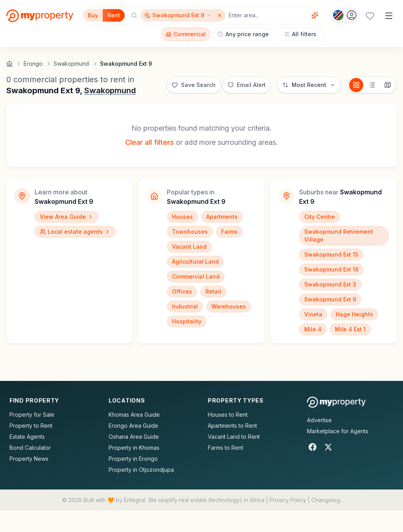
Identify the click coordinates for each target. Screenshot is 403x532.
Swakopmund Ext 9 (330, 299)
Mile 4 (313, 329)
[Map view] (388, 85)
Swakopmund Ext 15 (331, 254)
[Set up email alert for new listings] (247, 85)
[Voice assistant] (315, 15)
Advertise (319, 420)
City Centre (320, 217)
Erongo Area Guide (133, 426)
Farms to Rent (226, 448)
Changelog (326, 500)
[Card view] (356, 85)
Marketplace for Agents (338, 431)
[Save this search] (194, 85)
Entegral (135, 500)
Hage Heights (354, 314)
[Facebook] (312, 447)
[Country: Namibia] (345, 15)
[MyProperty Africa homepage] (336, 402)
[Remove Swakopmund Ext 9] (220, 15)
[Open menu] (389, 16)
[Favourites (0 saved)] (370, 16)
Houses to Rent (228, 415)
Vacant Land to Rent (234, 437)
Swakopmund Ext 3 (330, 284)
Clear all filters (150, 142)
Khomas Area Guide (134, 415)
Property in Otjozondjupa (141, 470)
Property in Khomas (134, 448)
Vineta (313, 314)
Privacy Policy (288, 500)
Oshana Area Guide (134, 437)
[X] (328, 447)
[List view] (372, 85)
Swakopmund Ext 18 (331, 269)
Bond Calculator (30, 448)
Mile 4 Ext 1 (350, 329)
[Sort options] (309, 85)
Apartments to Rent (232, 426)
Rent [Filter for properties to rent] (114, 15)
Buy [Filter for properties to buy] (93, 15)
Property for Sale (32, 415)
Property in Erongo (133, 459)
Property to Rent (31, 426)
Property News (29, 459)
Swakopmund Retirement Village (339, 236)
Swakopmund (110, 91)
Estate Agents (27, 437)
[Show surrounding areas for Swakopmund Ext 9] (178, 15)
